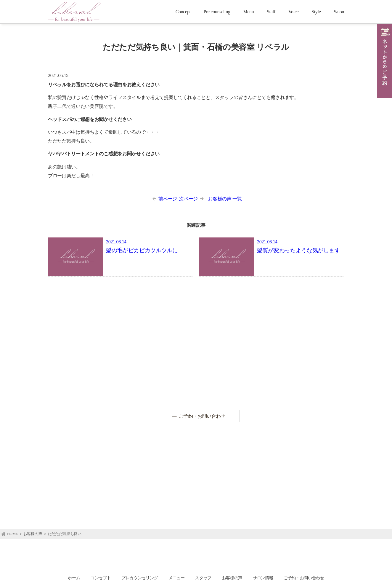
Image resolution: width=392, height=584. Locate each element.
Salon (339, 12)
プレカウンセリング (140, 578)
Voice (294, 12)
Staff (271, 12)
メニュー (177, 578)
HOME (12, 534)
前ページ (165, 199)
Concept (183, 12)
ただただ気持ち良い (65, 534)
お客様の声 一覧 (225, 199)
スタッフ (203, 578)
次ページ (191, 199)
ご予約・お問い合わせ (202, 416)
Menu (248, 12)
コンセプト (101, 578)
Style (316, 12)
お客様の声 (33, 534)
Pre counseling (217, 12)
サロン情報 (263, 578)
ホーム (74, 578)
